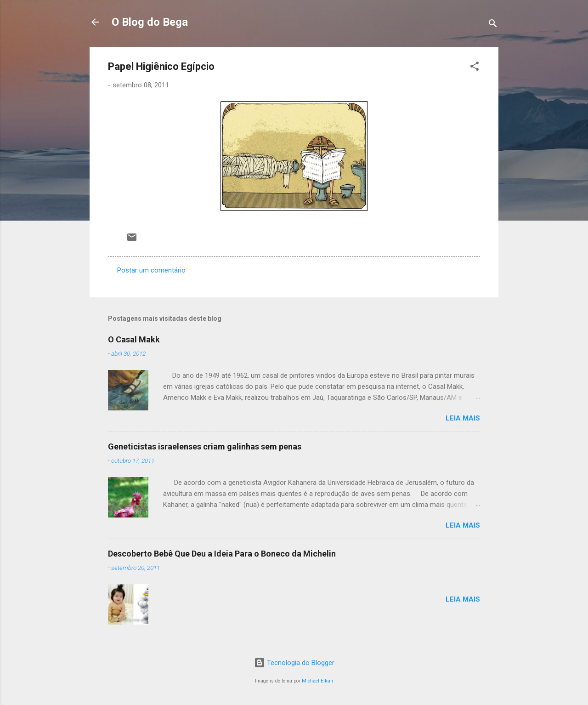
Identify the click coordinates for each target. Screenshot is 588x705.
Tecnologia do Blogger (294, 663)
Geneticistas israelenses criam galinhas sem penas (205, 446)
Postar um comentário (151, 270)
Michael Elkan (317, 681)
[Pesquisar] (493, 25)
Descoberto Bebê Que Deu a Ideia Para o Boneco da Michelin (222, 554)
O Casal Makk (134, 339)
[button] (475, 68)
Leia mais (463, 418)
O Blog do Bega (150, 22)
